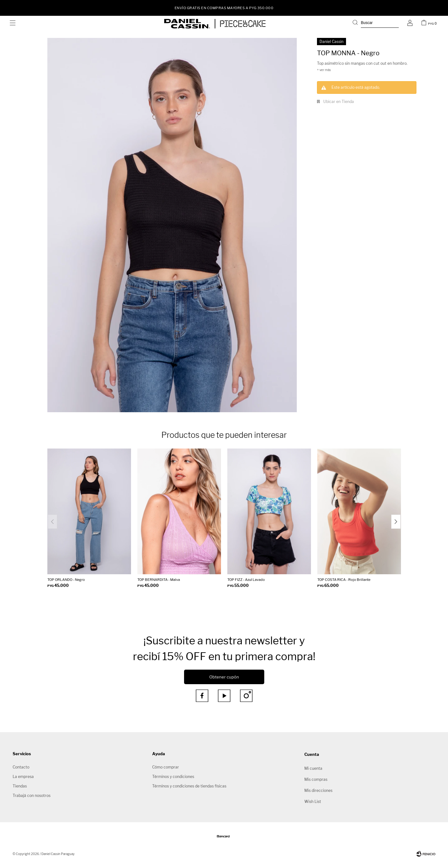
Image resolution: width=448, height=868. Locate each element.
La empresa (23, 777)
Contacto (21, 767)
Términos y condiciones (173, 777)
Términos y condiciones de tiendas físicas (189, 786)
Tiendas (20, 786)
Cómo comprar (166, 767)
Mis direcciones (318, 790)
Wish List (313, 802)
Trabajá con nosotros (32, 796)
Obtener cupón (224, 677)
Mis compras (316, 779)
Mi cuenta (313, 768)
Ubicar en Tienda (339, 102)
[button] (376, 24)
